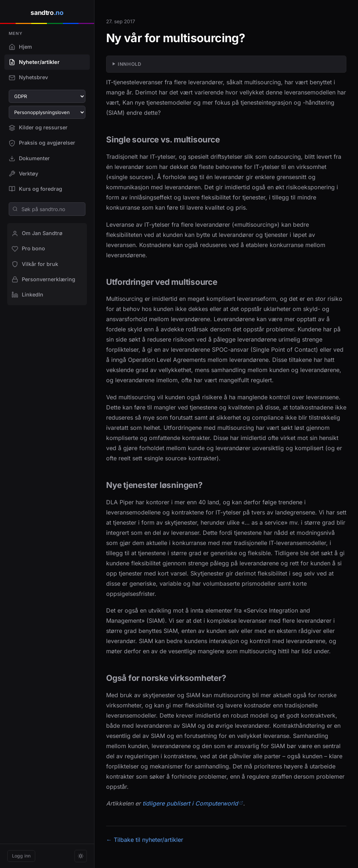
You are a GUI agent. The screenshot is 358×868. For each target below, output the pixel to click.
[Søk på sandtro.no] (47, 209)
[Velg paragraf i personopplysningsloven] (47, 112)
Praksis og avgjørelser (42, 143)
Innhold (129, 64)
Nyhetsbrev (28, 77)
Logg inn (21, 856)
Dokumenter (29, 158)
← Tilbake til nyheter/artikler (145, 840)
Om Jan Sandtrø (37, 233)
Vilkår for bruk (35, 264)
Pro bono (28, 249)
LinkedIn (27, 295)
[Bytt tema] (81, 856)
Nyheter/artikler (34, 62)
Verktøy (23, 174)
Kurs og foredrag (35, 189)
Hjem (20, 47)
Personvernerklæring (43, 279)
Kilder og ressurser (38, 128)
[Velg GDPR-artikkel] (47, 96)
